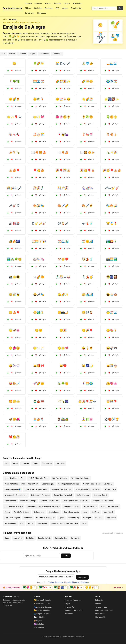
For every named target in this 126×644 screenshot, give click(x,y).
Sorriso (12, 54)
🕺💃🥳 (87, 277)
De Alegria (75, 538)
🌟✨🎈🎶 (14, 117)
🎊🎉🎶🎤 (14, 188)
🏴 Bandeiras (39, 627)
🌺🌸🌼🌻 (63, 117)
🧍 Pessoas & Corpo (42, 604)
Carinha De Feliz (44, 538)
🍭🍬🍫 (14, 135)
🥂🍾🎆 (63, 401)
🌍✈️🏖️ (112, 81)
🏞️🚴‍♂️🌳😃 (14, 259)
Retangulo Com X (100, 495)
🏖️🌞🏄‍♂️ (87, 241)
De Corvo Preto (110, 489)
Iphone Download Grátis (14, 506)
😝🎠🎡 (14, 366)
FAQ (58, 8)
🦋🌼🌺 (14, 419)
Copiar (18, 70)
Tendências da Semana (73, 610)
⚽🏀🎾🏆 (112, 419)
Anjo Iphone (111, 518)
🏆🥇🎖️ (112, 224)
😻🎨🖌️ (14, 384)
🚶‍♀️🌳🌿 (14, 81)
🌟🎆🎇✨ (112, 99)
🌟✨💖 (39, 117)
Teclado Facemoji (90, 506)
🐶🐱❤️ (63, 259)
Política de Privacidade (104, 610)
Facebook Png (74, 518)
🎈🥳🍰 (39, 170)
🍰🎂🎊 (39, 135)
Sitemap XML (100, 617)
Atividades (77, 3)
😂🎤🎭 (39, 295)
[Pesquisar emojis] (104, 8)
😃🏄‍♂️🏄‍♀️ (87, 295)
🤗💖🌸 (112, 384)
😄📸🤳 (63, 312)
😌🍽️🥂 (39, 348)
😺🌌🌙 (87, 366)
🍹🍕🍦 (112, 135)
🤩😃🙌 (14, 401)
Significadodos (10, 501)
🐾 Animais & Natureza (43, 607)
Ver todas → (118, 587)
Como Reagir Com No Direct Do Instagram (43, 506)
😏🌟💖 (63, 348)
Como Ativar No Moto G (63, 495)
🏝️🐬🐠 (87, 64)
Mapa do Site (100, 614)
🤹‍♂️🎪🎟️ (39, 401)
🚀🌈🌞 (39, 384)
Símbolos (38, 8)
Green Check (108, 512)
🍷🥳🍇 (63, 135)
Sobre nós (99, 600)
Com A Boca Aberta (71, 512)
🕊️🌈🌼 (39, 277)
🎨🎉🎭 (39, 206)
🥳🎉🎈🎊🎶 (87, 401)
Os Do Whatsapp (83, 495)
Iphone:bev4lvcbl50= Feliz (14, 478)
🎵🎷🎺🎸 (39, 224)
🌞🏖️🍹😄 (63, 99)
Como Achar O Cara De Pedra (36, 489)
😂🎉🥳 (14, 295)
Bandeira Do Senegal (28, 501)
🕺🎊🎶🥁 (63, 277)
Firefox (7, 512)
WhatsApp (85, 582)
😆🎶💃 (87, 312)
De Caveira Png (10, 523)
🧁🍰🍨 (39, 419)
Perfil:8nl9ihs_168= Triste (38, 478)
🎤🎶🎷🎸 (112, 188)
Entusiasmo (44, 54)
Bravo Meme (42, 523)
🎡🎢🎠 (87, 188)
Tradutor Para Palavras (110, 506)
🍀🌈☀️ (39, 64)
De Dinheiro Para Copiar (45, 518)
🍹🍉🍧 (87, 135)
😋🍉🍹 (112, 330)
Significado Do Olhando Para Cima (64, 523)
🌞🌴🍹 (39, 99)
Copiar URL (82, 577)
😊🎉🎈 (87, 330)
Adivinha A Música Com (49, 501)
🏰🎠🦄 (39, 259)
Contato (98, 604)
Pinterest (76, 582)
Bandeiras (49, 8)
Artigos (65, 8)
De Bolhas (30, 538)
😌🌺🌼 (14, 348)
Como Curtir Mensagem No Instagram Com (21, 484)
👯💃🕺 (87, 259)
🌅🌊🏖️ (39, 81)
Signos (61, 518)
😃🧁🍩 (112, 295)
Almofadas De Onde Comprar (16, 495)
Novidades (42, 13)
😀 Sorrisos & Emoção (42, 600)
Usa (22, 523)
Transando (28, 518)
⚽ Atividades (39, 617)
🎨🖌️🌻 (87, 206)
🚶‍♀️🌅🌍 (87, 384)
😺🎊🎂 (112, 366)
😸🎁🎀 (39, 366)
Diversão (22, 54)
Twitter (51, 582)
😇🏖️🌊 (112, 312)
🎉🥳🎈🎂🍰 (112, 170)
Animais (48, 3)
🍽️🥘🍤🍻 (87, 152)
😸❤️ (63, 366)
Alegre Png (18, 538)
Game (84, 523)
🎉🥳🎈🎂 (87, 170)
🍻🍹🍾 (14, 152)
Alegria (33, 54)
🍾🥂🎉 (112, 152)
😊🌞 (39, 330)
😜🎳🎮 (112, 348)
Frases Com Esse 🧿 (13, 489)
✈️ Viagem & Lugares (42, 614)
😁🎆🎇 (112, 277)
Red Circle (95, 512)
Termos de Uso (101, 607)
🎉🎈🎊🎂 (63, 170)
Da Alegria (87, 518)
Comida (57, 3)
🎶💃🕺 (87, 224)
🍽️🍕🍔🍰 (39, 152)
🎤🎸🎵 (14, 206)
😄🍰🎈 (14, 312)
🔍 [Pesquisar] (120, 8)
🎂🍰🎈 (14, 170)
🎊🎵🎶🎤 (63, 64)
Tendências (30, 13)
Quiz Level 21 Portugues (41, 495)
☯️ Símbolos (39, 624)
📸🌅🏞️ (112, 259)
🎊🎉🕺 (39, 188)
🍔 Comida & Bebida (42, 610)
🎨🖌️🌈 (63, 206)
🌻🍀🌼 (87, 117)
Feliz (3, 54)
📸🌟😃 (14, 277)
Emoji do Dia (76, 8)
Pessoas (38, 3)
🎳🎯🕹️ (14, 224)
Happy (7, 538)
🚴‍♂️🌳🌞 (63, 384)
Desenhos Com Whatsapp (61, 489)
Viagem (67, 3)
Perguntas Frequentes (73, 600)
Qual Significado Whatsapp (69, 484)
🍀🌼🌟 (112, 117)
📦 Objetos (38, 621)
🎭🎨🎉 (112, 206)
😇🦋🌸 (14, 330)
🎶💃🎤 (63, 224)
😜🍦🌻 (87, 348)
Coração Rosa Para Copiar (103, 501)
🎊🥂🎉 (63, 188)
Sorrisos (28, 3)
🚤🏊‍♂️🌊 (112, 64)
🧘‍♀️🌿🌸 (87, 419)
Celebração (57, 54)
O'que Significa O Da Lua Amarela (76, 501)
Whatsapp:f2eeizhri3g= (80, 478)
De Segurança (39, 512)
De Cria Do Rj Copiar (22, 512)
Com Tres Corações (12, 518)
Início (5, 19)
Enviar (66, 556)
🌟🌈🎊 (87, 99)
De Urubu (99, 518)
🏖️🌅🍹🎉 (39, 241)
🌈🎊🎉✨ (63, 81)
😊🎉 (63, 330)
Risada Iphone (54, 512)
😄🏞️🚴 (39, 312)
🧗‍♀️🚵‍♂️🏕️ (63, 419)
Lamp (85, 512)
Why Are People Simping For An (88, 489)
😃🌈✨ (63, 295)
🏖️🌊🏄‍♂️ (63, 241)
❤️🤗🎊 (14, 437)
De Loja (30, 523)
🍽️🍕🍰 (63, 152)
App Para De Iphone (60, 478)
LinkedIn (68, 582)
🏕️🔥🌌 (14, 241)
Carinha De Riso (61, 538)
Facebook (59, 582)
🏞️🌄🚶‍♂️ (112, 241)
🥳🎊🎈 (112, 401)
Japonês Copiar (48, 484)
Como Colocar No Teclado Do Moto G (98, 484)
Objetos (28, 8)
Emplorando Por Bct (71, 506)
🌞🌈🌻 (14, 99)
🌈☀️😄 (87, 81)
